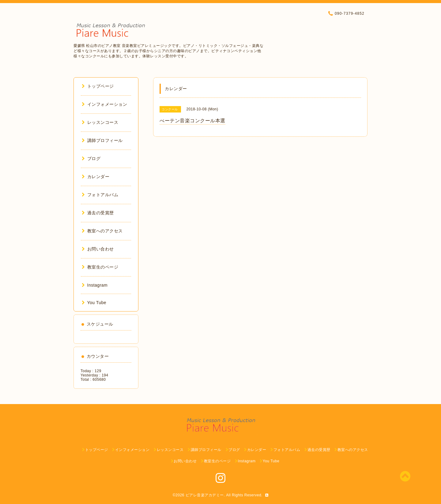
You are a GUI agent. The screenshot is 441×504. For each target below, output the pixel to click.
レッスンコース (100, 122)
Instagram (95, 285)
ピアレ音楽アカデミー (205, 495)
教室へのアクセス (102, 231)
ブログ (91, 158)
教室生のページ (100, 267)
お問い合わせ (98, 249)
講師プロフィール (102, 140)
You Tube (94, 303)
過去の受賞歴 (98, 213)
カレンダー (96, 177)
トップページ (98, 86)
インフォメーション (104, 104)
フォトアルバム (100, 195)
